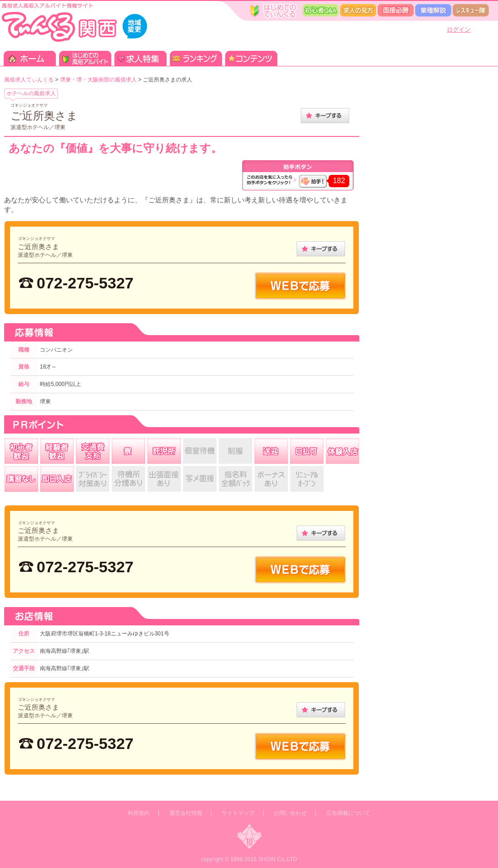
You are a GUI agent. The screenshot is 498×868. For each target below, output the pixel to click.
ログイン (459, 30)
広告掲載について (348, 813)
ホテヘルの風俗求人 (31, 93)
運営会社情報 (186, 813)
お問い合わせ (290, 813)
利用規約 (139, 813)
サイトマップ (238, 813)
